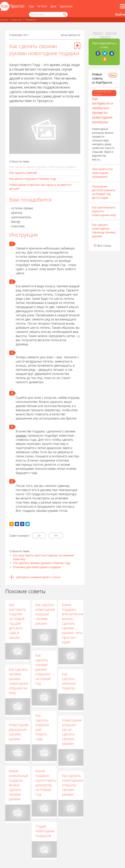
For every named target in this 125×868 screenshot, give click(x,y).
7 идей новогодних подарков (45, 831)
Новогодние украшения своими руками (19, 732)
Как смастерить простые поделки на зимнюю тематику (43, 557)
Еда (32, 6)
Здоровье (66, 6)
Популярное (31, 20)
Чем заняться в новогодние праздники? (102, 173)
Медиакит (98, 33)
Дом (53, 6)
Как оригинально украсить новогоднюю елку (104, 211)
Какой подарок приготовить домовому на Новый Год (46, 783)
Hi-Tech (42, 6)
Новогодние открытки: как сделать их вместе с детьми (41, 187)
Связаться (105, 36)
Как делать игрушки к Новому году (33, 179)
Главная (4, 20)
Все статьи (104, 246)
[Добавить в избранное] (77, 46)
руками (21, 435)
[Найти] (64, 15)
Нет (56, 535)
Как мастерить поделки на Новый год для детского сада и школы (17, 621)
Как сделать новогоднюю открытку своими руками (73, 785)
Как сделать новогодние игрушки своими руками (45, 614)
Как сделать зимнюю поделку (69, 681)
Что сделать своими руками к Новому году (42, 563)
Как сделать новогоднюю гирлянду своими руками (104, 230)
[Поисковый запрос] (48, 15)
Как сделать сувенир (23, 173)
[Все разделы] (122, 6)
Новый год (16, 20)
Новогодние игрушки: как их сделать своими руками (72, 732)
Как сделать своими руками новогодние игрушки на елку (19, 681)
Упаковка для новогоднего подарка (37, 567)
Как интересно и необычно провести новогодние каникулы (103, 110)
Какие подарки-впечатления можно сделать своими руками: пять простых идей (73, 623)
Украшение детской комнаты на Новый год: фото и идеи (104, 192)
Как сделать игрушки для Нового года (43, 727)
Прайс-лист (111, 33)
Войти (120, 14)
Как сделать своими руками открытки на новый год (43, 669)
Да (39, 535)
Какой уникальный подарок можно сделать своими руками (19, 785)
